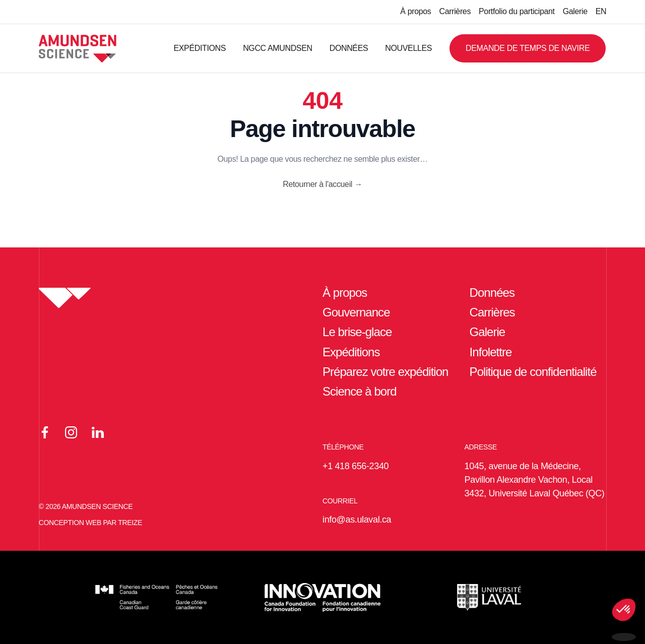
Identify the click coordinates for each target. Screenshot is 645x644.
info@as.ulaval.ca (357, 520)
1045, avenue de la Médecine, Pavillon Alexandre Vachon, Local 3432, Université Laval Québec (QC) (535, 480)
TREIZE (130, 523)
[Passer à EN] (601, 12)
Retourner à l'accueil (322, 184)
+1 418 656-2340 (356, 466)
